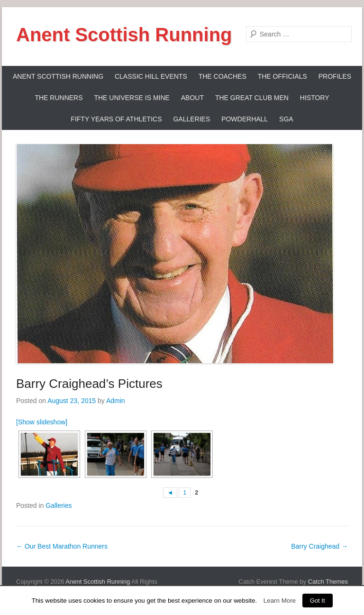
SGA (286, 119)
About (192, 98)
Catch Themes (328, 582)
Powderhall (245, 119)
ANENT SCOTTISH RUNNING (58, 76)
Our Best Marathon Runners (62, 546)
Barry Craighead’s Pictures (89, 384)
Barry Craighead (319, 546)
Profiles (335, 76)
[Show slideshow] (42, 422)
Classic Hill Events (151, 76)
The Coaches (223, 76)
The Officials (282, 76)
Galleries (191, 119)
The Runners (59, 98)
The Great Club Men (252, 98)
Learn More (280, 601)
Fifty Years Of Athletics (116, 119)
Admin (116, 401)
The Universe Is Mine (132, 98)
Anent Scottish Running (124, 35)
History (315, 98)
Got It (318, 601)
